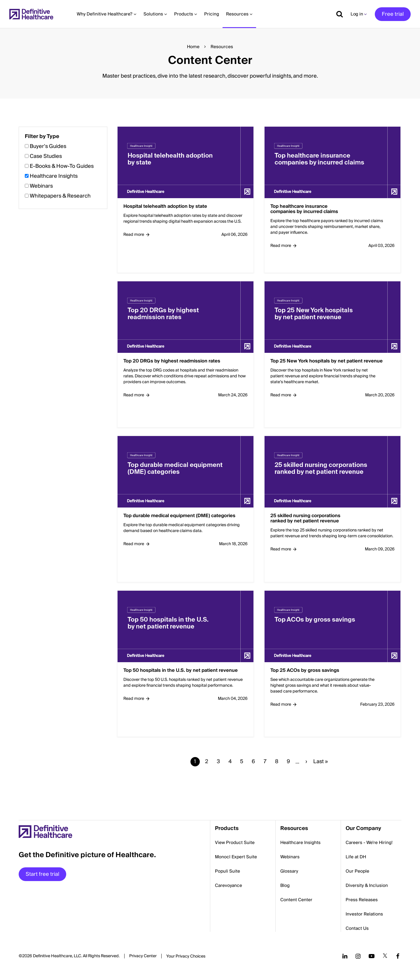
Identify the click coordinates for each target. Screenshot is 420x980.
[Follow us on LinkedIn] (345, 956)
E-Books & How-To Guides (62, 166)
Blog (285, 885)
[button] (210, 455)
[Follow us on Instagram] (358, 956)
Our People (357, 871)
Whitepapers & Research (60, 196)
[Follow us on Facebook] (398, 956)
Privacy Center (143, 956)
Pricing (212, 14)
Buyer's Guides (48, 146)
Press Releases (362, 900)
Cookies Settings (186, 957)
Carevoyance (229, 885)
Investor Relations (364, 914)
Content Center (296, 900)
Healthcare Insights (54, 176)
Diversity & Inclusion (367, 885)
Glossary (289, 871)
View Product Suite (235, 843)
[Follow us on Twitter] (385, 956)
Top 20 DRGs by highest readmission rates (172, 361)
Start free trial (42, 874)
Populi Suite (228, 871)
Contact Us (357, 928)
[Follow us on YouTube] (372, 956)
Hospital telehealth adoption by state (165, 207)
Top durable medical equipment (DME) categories (179, 516)
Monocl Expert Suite (236, 857)
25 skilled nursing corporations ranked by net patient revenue (305, 518)
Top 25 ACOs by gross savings (305, 671)
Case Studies (46, 156)
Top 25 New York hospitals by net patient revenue (327, 361)
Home (193, 47)
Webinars (41, 186)
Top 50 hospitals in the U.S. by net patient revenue (181, 671)
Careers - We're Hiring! (369, 843)
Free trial (393, 14)
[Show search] (337, 14)
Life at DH (356, 857)
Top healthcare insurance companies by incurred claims (304, 209)
